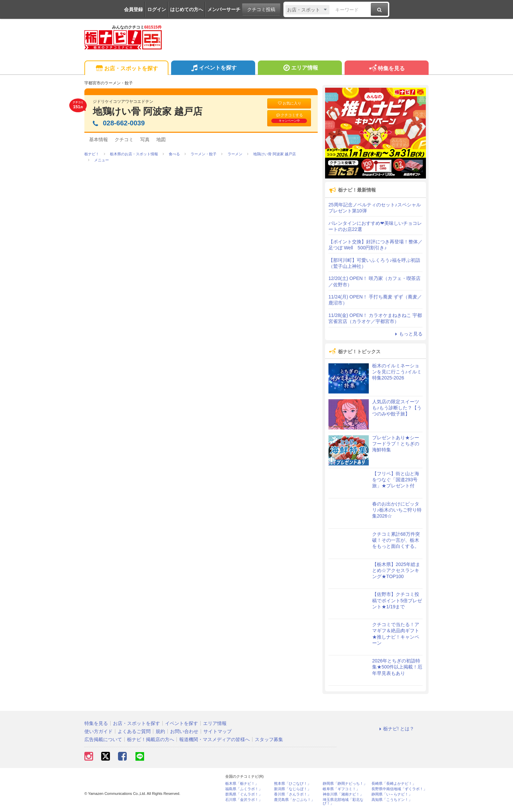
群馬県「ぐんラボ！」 (244, 794)
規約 (160, 731)
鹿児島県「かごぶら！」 (294, 800)
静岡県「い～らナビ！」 (392, 794)
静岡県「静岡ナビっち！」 (345, 784)
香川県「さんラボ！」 (292, 794)
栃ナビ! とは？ (396, 729)
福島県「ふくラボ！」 (244, 789)
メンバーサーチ (224, 9)
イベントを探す (213, 69)
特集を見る (386, 69)
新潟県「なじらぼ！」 (292, 789)
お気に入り (289, 103)
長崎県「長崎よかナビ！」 (394, 784)
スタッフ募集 (269, 739)
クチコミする (289, 118)
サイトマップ (218, 731)
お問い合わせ (184, 731)
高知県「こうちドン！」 (392, 800)
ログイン (157, 9)
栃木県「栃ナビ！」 (242, 784)
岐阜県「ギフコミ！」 (341, 789)
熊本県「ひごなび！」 (292, 784)
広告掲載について (103, 739)
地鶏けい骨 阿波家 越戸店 (148, 111)
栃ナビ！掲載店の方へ (151, 739)
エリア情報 (300, 69)
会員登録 (133, 9)
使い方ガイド (98, 731)
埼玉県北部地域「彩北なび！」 (343, 802)
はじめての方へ (187, 9)
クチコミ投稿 (261, 9)
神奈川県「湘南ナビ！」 (343, 794)
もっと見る (408, 334)
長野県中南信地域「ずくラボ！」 (399, 789)
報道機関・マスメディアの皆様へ (214, 739)
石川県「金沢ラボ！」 (244, 800)
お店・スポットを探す (126, 69)
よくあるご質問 (134, 731)
